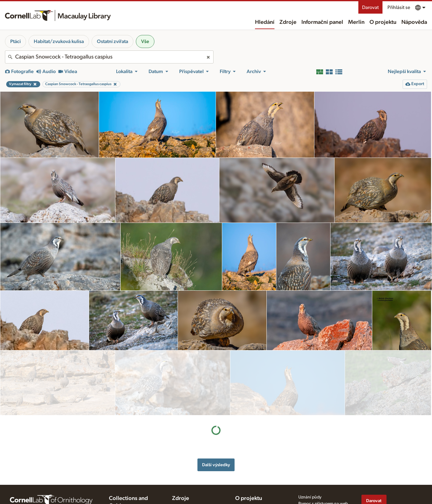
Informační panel (322, 22)
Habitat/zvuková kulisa (59, 41)
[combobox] (109, 57)
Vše (145, 41)
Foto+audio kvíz (187, 488)
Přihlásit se (399, 7)
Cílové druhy (184, 481)
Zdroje (288, 22)
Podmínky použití (314, 470)
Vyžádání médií (186, 475)
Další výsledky (216, 400)
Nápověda (414, 22)
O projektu (383, 22)
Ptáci (15, 41)
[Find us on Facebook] (365, 473)
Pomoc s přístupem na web (323, 452)
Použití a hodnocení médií (196, 468)
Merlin (356, 22)
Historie (242, 455)
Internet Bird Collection (130, 486)
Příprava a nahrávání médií (196, 455)
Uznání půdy (310, 445)
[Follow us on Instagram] (390, 473)
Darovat (370, 7)
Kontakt (242, 468)
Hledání (265, 22)
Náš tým (243, 462)
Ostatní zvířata (112, 41)
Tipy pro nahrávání (189, 462)
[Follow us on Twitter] (378, 473)
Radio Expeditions (125, 480)
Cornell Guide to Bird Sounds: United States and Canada (133, 468)
